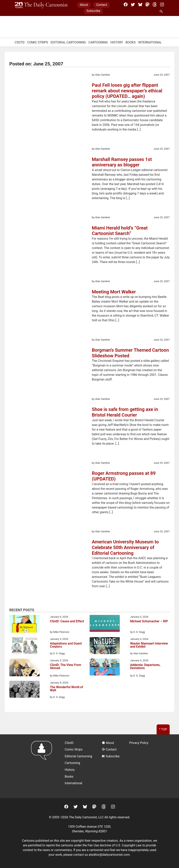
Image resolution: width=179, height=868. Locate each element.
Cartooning (98, 42)
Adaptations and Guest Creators (66, 645)
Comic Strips (38, 42)
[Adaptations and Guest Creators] (24, 646)
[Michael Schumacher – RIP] (105, 624)
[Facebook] (126, 4)
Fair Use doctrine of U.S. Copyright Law (115, 845)
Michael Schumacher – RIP (149, 621)
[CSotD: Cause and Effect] (24, 624)
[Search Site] (162, 12)
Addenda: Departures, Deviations (145, 667)
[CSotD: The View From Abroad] (24, 668)
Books (131, 42)
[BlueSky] (140, 4)
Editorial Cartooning (68, 42)
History (117, 42)
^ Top (163, 729)
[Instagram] (162, 4)
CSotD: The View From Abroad (65, 667)
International (150, 42)
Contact (102, 5)
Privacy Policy (139, 743)
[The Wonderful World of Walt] (24, 690)
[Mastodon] (147, 4)
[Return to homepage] (43, 766)
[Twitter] (133, 4)
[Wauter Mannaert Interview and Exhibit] (105, 646)
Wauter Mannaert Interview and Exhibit (149, 645)
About (84, 5)
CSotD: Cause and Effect (67, 621)
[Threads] (155, 4)
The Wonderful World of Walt (66, 689)
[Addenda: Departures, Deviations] (105, 668)
